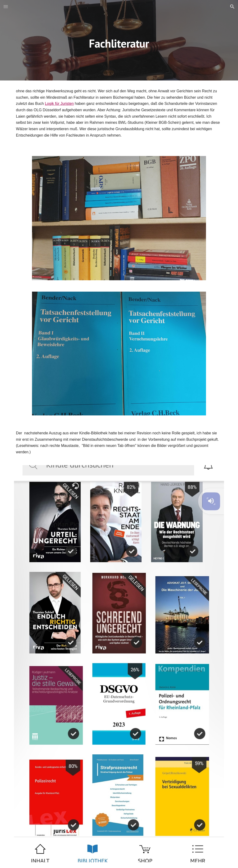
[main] (119, 40)
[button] (6, 7)
